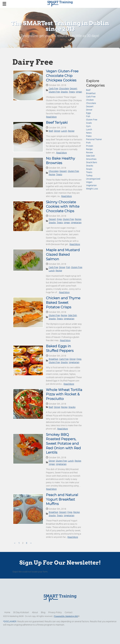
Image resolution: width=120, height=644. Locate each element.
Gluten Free (54, 92)
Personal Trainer (94, 139)
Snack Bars (92, 162)
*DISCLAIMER (10, 621)
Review (90, 153)
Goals (89, 123)
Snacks (64, 92)
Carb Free (53, 88)
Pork (88, 143)
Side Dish (72, 315)
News (89, 133)
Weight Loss (92, 189)
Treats (72, 92)
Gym (88, 126)
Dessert (74, 88)
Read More (51, 117)
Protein (90, 146)
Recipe (71, 131)
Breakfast (54, 359)
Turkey (89, 176)
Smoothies (91, 159)
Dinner (57, 131)
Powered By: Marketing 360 (66, 616)
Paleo (89, 136)
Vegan (79, 92)
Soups (89, 169)
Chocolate (64, 88)
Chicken (90, 100)
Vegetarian (76, 222)
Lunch (64, 131)
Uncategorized (93, 179)
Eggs (59, 219)
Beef (51, 131)
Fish (68, 267)
